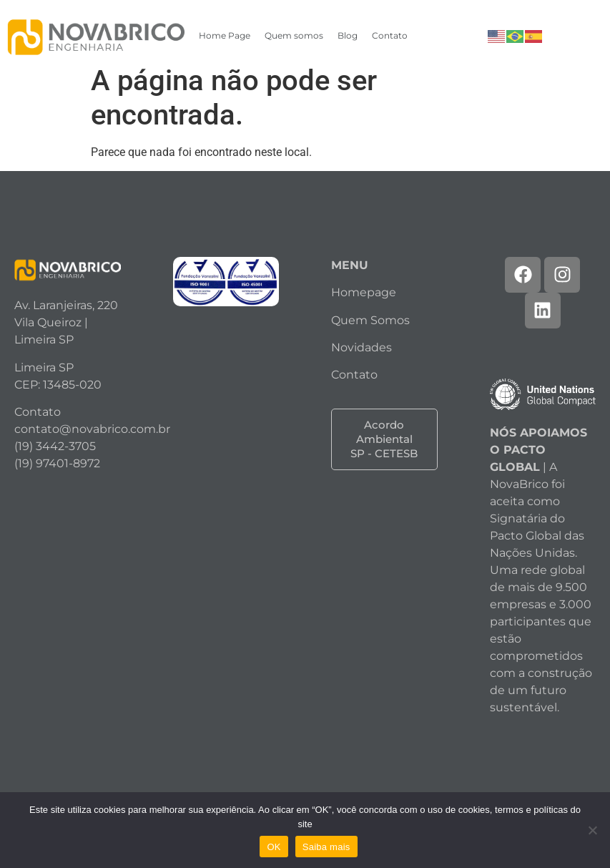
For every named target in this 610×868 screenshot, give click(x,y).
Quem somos (294, 35)
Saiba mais (326, 847)
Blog (348, 35)
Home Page (225, 35)
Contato (390, 35)
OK (274, 847)
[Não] (592, 830)
